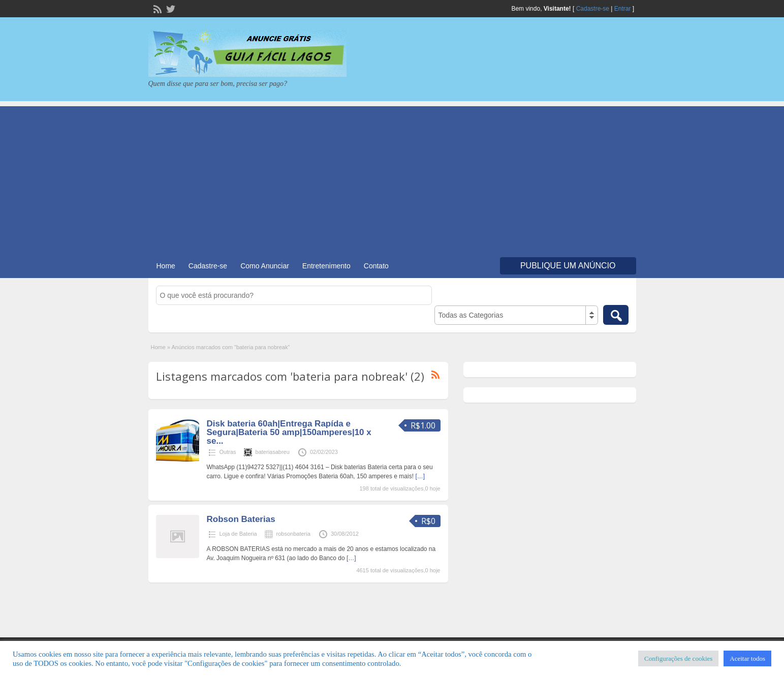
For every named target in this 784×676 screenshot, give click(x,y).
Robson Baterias (241, 519)
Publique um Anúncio (568, 266)
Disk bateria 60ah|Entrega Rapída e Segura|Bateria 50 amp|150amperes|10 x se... (289, 432)
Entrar (623, 9)
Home (166, 266)
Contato (376, 266)
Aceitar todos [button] (747, 658)
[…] (420, 476)
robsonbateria (293, 534)
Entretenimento (326, 266)
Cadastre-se (593, 9)
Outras (228, 452)
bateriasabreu (273, 452)
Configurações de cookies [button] (678, 658)
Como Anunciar (265, 266)
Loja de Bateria (238, 534)
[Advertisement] (392, 177)
